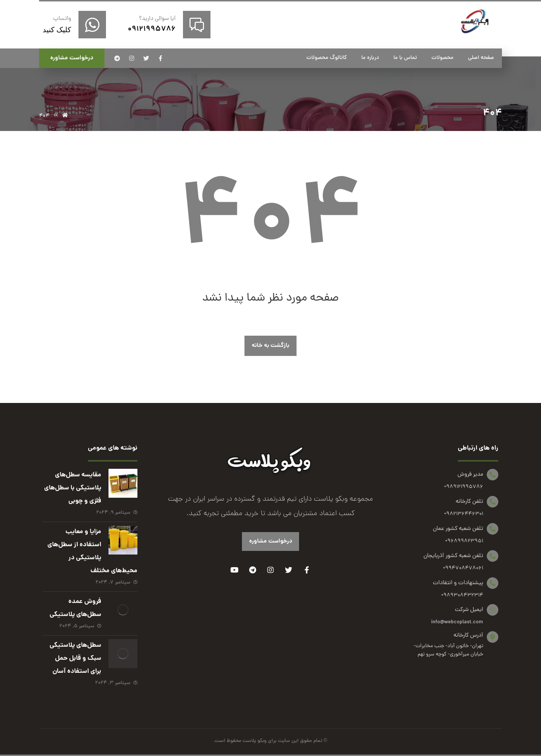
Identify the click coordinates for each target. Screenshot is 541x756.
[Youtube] (234, 570)
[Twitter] (289, 570)
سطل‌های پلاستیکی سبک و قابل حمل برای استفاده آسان (75, 659)
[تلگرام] (117, 58)
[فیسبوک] (161, 58)
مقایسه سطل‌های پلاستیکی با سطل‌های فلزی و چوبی (73, 488)
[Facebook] (307, 570)
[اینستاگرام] (132, 58)
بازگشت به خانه (270, 346)
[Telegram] (252, 570)
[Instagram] (270, 570)
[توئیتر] (146, 58)
